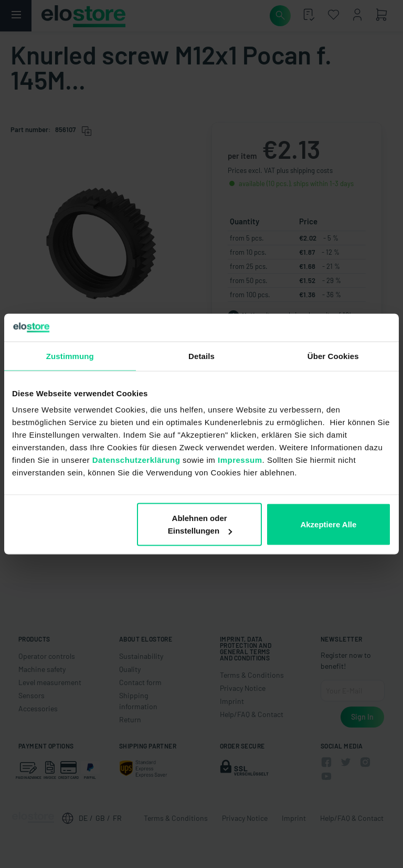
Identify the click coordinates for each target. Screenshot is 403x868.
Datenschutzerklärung (136, 460)
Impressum (240, 460)
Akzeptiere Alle (328, 524)
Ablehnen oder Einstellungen (200, 524)
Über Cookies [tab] (333, 356)
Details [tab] (201, 356)
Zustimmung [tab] (70, 356)
